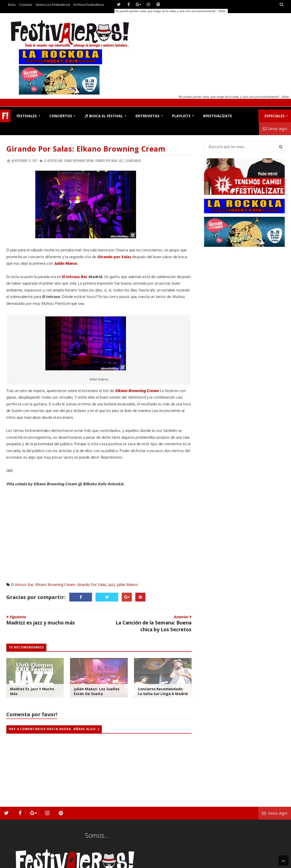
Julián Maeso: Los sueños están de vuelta (97, 691)
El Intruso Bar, (54, 161)
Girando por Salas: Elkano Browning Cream (86, 149)
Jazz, (122, 161)
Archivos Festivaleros (89, 5)
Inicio (12, 5)
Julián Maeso (127, 585)
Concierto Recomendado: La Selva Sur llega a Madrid (163, 691)
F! (5, 116)
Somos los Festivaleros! (53, 5)
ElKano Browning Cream (55, 585)
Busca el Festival (104, 116)
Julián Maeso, (134, 161)
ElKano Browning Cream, (79, 161)
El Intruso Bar (75, 277)
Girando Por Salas (92, 585)
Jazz (112, 585)
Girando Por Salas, (106, 161)
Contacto (26, 5)
